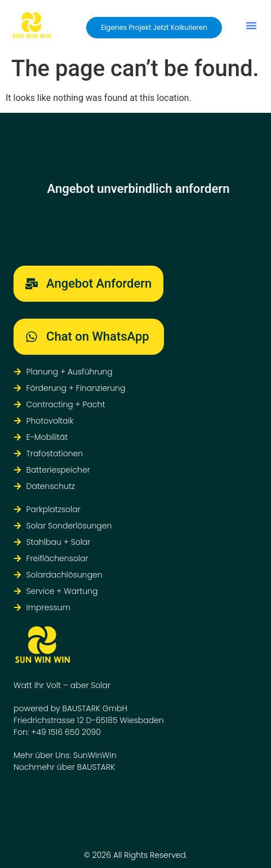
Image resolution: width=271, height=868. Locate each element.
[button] (251, 25)
